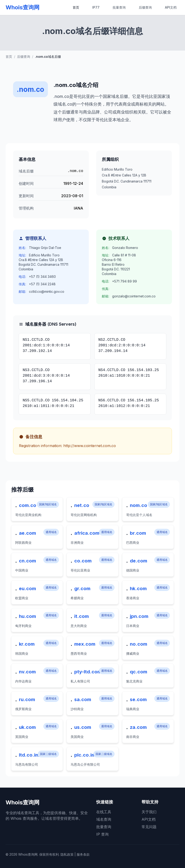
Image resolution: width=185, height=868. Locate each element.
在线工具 (104, 812)
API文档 (171, 7)
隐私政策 (67, 854)
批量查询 (119, 7)
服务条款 (83, 854)
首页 (76, 7)
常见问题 (149, 827)
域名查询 (104, 819)
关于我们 (149, 812)
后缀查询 (145, 7)
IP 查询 (102, 834)
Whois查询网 (23, 7)
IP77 (96, 7)
